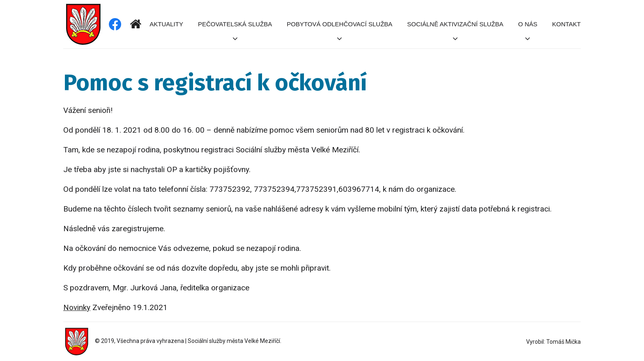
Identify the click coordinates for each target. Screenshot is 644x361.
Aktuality (166, 24)
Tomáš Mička (563, 342)
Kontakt (566, 24)
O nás (528, 24)
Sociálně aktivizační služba (455, 24)
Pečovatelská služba (235, 24)
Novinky (77, 307)
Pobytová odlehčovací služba (339, 24)
